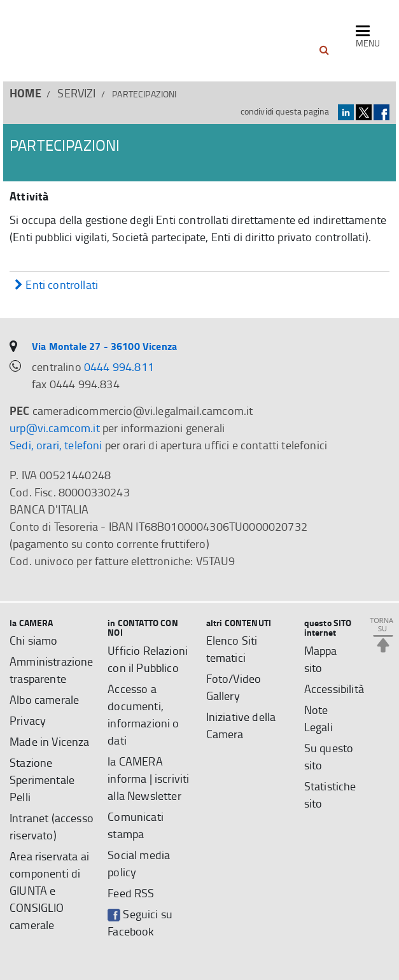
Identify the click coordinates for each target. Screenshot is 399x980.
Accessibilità (334, 689)
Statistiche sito (330, 794)
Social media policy (139, 863)
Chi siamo (34, 640)
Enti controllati (56, 285)
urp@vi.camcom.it (55, 428)
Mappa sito (321, 659)
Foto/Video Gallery (234, 687)
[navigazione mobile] (368, 38)
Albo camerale (44, 699)
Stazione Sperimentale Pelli (42, 780)
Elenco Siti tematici (232, 649)
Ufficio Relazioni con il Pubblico (148, 659)
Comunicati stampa (136, 825)
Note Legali (318, 718)
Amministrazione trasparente (52, 670)
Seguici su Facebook (140, 922)
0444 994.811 (119, 367)
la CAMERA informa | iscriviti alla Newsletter (148, 778)
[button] (324, 50)
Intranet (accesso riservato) (52, 826)
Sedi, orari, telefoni (56, 445)
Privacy (28, 720)
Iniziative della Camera (241, 725)
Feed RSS (131, 893)
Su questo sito (329, 756)
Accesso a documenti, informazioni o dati (143, 714)
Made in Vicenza (50, 741)
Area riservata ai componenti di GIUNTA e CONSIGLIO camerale (49, 890)
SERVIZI (76, 93)
